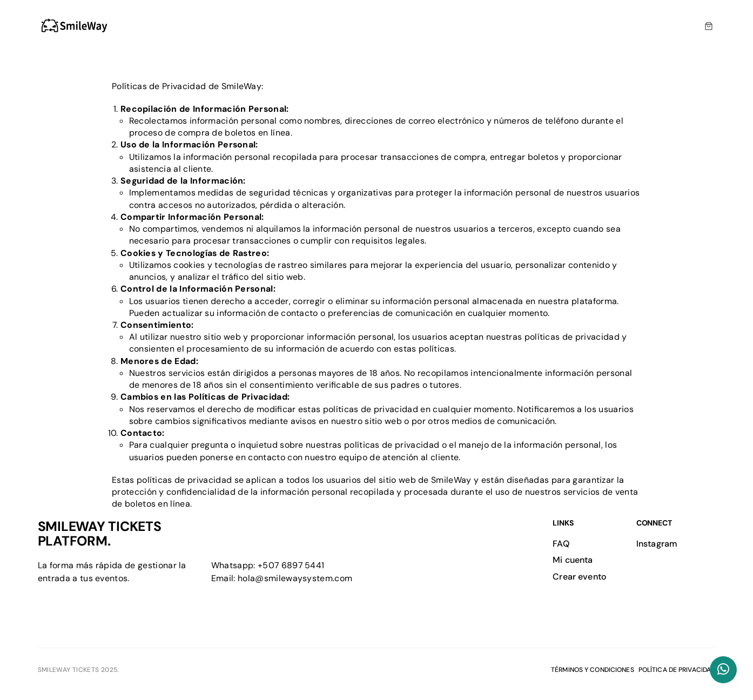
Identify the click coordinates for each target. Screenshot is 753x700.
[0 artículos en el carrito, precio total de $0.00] (709, 26)
